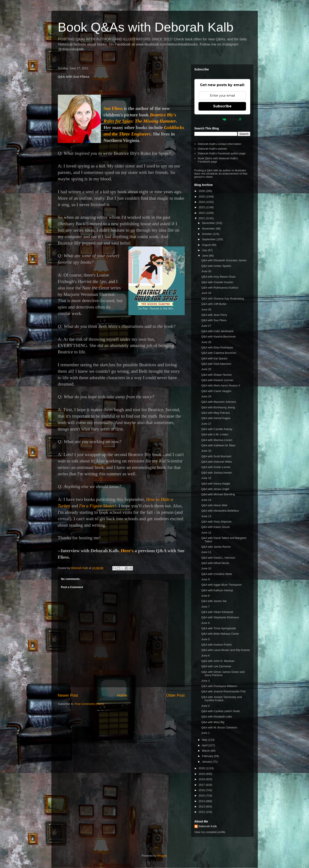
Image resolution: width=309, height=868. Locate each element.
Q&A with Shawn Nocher (217, 375)
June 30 (206, 271)
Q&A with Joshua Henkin (217, 473)
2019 (202, 774)
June (205, 256)
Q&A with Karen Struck (215, 527)
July (205, 250)
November (209, 229)
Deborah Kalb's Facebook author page (222, 153)
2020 (202, 768)
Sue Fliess (113, 108)
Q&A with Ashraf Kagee (216, 418)
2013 (202, 806)
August (207, 245)
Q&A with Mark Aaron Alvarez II (221, 385)
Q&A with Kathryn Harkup (217, 590)
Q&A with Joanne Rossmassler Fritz (224, 691)
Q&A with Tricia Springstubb (219, 628)
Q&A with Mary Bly (213, 722)
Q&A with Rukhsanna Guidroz (220, 288)
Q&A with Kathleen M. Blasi (218, 445)
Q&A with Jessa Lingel (215, 489)
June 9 (205, 579)
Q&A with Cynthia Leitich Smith (221, 711)
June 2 (205, 706)
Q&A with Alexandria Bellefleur (220, 511)
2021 (202, 218)
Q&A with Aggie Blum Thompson (221, 585)
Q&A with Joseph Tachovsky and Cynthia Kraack (221, 699)
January (207, 762)
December (209, 223)
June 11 (206, 552)
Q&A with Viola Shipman (216, 522)
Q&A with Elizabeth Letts (217, 717)
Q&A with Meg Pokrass (216, 413)
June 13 (206, 516)
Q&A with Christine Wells (217, 574)
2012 (202, 812)
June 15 (206, 478)
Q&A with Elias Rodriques (217, 347)
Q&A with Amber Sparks (216, 266)
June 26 (206, 342)
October (207, 234)
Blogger (162, 856)
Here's (127, 551)
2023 (202, 207)
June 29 (206, 293)
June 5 (205, 639)
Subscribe (222, 106)
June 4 (205, 656)
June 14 (206, 500)
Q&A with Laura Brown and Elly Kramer (226, 650)
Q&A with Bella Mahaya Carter (220, 634)
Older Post (175, 695)
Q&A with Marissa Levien (217, 440)
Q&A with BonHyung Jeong (218, 407)
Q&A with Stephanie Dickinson (220, 617)
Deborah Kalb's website (212, 149)
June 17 (206, 424)
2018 (202, 779)
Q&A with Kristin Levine (216, 467)
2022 (202, 213)
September (209, 239)
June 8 (205, 596)
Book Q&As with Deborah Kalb (146, 27)
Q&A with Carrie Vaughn (216, 391)
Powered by (222, 119)
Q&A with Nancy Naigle (216, 484)
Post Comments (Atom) (89, 704)
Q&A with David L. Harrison (218, 558)
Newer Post (68, 695)
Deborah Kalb (208, 826)
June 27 (206, 326)
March (206, 751)
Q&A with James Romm (216, 547)
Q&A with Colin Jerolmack (217, 331)
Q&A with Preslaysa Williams (219, 686)
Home (122, 695)
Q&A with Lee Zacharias (216, 666)
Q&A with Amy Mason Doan (218, 277)
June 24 (206, 396)
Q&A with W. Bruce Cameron (219, 727)
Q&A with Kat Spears (214, 358)
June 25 (206, 369)
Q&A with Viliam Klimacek (217, 612)
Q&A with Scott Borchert (216, 456)
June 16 (206, 451)
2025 (202, 197)
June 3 (205, 681)
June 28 (206, 309)
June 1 (205, 733)
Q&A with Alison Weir (214, 505)
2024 (202, 202)
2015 (202, 796)
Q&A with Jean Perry (214, 315)
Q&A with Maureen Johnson (219, 402)
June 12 (206, 533)
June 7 (205, 607)
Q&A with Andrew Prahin (217, 645)
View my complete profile (210, 832)
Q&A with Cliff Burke (214, 304)
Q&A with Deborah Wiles (217, 462)
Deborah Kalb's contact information (220, 144)
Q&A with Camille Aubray (217, 429)
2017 (202, 785)
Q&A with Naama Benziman (218, 337)
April (205, 745)
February (208, 756)
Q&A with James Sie (214, 601)
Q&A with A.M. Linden (215, 434)
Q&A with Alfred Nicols (215, 563)
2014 (202, 801)
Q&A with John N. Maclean (218, 661)
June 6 (205, 623)
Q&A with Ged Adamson (216, 364)
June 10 (206, 568)
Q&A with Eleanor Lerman (217, 380)
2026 (202, 191)
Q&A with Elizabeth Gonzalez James (224, 260)
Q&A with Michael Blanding (218, 494)
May (205, 740)
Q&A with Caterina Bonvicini (219, 353)
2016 (202, 790)
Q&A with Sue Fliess (214, 320)
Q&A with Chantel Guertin (217, 282)
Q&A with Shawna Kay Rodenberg (223, 299)
